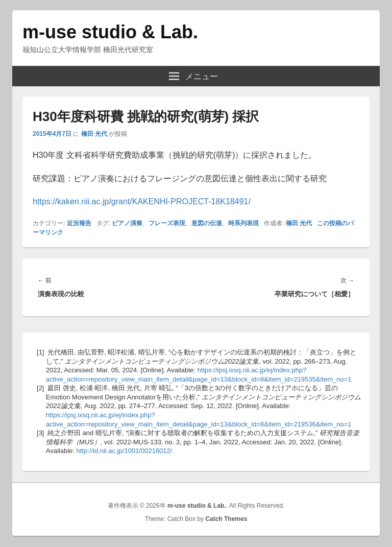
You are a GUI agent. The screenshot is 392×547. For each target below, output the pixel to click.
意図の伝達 (207, 223)
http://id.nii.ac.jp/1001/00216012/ (125, 451)
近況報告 (79, 223)
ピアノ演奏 (127, 223)
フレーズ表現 (167, 223)
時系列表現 (243, 223)
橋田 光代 (94, 134)
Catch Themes (226, 519)
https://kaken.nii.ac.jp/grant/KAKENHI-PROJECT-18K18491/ (142, 201)
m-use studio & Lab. (110, 32)
